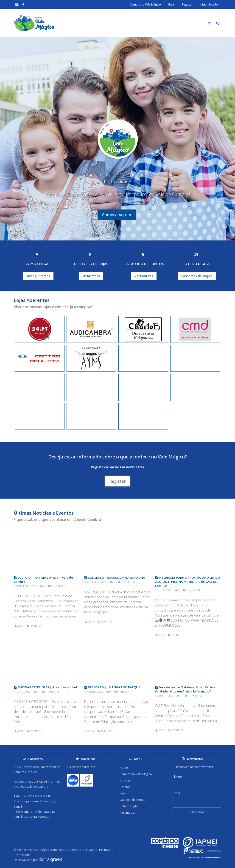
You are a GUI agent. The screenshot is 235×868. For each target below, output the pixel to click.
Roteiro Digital (129, 806)
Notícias (125, 780)
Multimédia (127, 812)
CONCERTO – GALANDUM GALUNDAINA (115, 578)
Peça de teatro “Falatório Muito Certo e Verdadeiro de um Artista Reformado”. (185, 689)
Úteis (171, 4)
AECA (20, 626)
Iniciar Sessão (209, 4)
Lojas (123, 793)
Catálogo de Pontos (133, 800)
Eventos (36, 626)
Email (177, 793)
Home (124, 768)
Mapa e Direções (38, 276)
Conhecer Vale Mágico (197, 276)
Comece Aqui (117, 215)
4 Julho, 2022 (163, 590)
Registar (187, 4)
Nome (177, 776)
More (60, 586)
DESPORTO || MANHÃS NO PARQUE (112, 687)
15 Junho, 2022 (94, 692)
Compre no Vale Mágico (145, 4)
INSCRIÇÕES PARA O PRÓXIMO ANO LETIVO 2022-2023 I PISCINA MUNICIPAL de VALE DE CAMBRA (187, 582)
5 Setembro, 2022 (25, 586)
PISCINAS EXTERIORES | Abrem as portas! (45, 687)
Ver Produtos (144, 276)
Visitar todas (91, 276)
